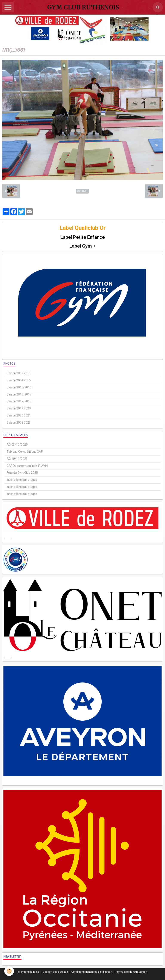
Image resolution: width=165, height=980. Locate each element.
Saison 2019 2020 (19, 408)
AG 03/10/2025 (17, 445)
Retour (82, 191)
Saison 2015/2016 (19, 387)
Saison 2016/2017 (19, 394)
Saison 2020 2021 (19, 415)
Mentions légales (29, 972)
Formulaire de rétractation (131, 972)
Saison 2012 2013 (19, 373)
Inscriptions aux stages (22, 480)
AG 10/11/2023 (17, 459)
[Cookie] (9, 971)
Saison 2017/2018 (19, 401)
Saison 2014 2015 (19, 380)
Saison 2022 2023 (19, 422)
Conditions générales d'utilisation (92, 972)
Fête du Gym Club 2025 (22, 473)
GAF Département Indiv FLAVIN (27, 466)
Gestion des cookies (55, 972)
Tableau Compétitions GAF (25, 452)
